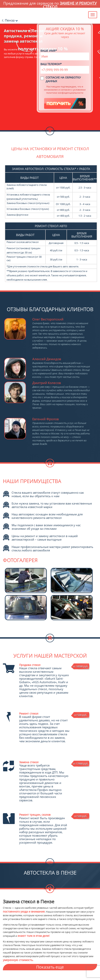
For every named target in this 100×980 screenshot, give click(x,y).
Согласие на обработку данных (63, 79)
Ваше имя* (49, 51)
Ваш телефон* (51, 64)
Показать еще (50, 967)
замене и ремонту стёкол (70, 5)
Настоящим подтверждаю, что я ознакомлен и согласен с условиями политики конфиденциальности (65, 90)
